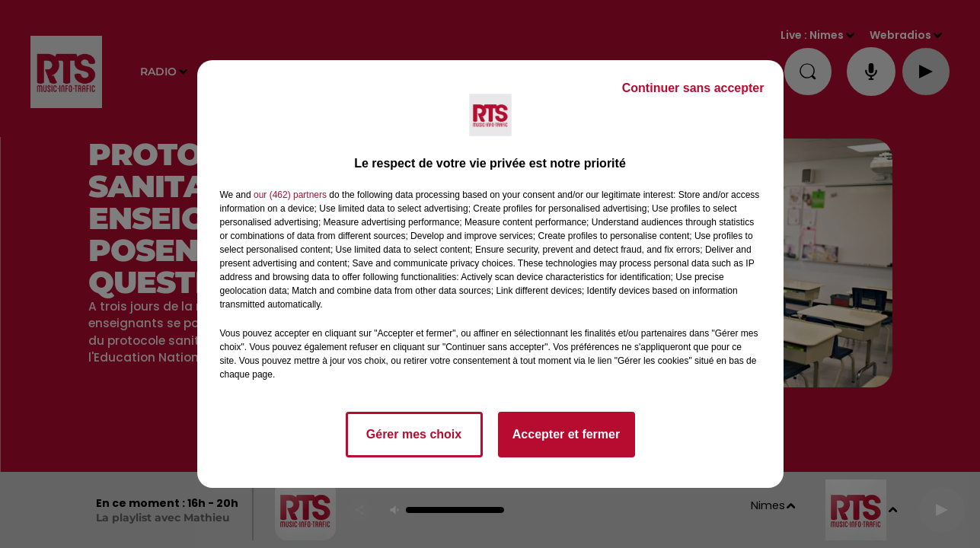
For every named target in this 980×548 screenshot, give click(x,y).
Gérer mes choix (414, 434)
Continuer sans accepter (693, 88)
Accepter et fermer (566, 434)
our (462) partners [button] (290, 195)
